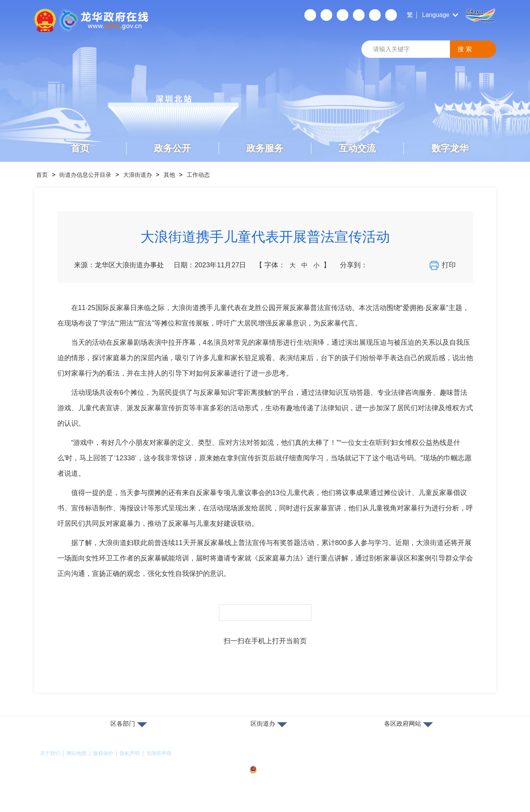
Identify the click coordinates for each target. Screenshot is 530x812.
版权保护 (107, 753)
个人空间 (310, 15)
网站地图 (79, 753)
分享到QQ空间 (403, 265)
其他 (181, 175)
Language (436, 15)
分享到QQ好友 (417, 265)
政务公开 (172, 148)
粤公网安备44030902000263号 (291, 770)
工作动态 (213, 175)
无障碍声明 (166, 753)
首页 (80, 148)
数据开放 (375, 15)
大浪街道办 (147, 175)
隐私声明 (135, 753)
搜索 (466, 49)
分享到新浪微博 (390, 265)
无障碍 (343, 15)
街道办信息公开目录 (90, 175)
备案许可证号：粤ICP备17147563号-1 (295, 757)
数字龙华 (450, 148)
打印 (444, 265)
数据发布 (391, 15)
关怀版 (359, 15)
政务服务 (265, 148)
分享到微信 (376, 265)
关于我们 (51, 753)
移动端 (326, 15)
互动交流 (357, 148)
